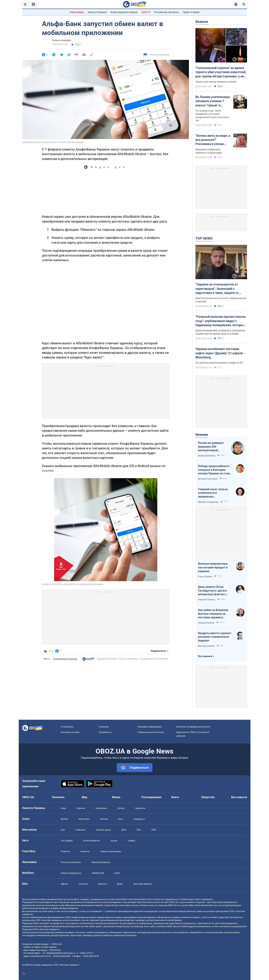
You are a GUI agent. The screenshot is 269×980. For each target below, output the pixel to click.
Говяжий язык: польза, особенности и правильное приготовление (213, 493)
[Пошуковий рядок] (244, 4)
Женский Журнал (142, 884)
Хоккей (104, 819)
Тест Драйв (67, 841)
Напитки (85, 851)
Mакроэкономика (101, 862)
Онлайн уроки (103, 830)
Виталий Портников (208, 479)
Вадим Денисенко (207, 456)
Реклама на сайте (70, 732)
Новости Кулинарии (111, 851)
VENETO (146, 12)
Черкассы (140, 808)
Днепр (121, 808)
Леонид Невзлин (206, 623)
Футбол (64, 819)
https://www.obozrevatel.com (136, 899)
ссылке (48, 471)
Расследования (152, 797)
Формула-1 (139, 819)
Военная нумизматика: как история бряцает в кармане (213, 567)
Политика (58, 797)
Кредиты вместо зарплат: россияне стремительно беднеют (215, 637)
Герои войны (77, 12)
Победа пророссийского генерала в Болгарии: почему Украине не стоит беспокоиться (214, 470)
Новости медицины (71, 873)
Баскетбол (84, 819)
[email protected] (62, 956)
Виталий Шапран (206, 646)
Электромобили (92, 841)
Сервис (131, 841)
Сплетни (83, 884)
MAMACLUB (98, 873)
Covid (117, 873)
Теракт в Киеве (191, 12)
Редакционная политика (65, 659)
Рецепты (65, 851)
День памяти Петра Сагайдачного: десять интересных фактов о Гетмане (212, 591)
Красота (102, 884)
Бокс (121, 819)
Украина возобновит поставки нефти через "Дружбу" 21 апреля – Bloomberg (220, 353)
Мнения (202, 435)
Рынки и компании (62, 40)
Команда (104, 727)
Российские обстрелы (167, 12)
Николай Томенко (207, 600)
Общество (208, 797)
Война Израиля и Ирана (124, 12)
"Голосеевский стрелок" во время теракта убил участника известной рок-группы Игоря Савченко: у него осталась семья (221, 72)
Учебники (80, 830)
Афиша (64, 884)
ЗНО (139, 830)
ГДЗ (63, 830)
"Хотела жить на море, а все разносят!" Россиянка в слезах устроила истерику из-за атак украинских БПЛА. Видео (213, 140)
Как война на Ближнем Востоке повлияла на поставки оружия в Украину (213, 614)
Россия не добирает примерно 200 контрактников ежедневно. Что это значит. (211, 447)
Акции (114, 841)
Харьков (81, 808)
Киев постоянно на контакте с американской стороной (221, 300)
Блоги (175, 797)
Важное (202, 22)
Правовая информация (150, 727)
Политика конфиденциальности (193, 727)
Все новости (239, 797)
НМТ (154, 830)
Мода (120, 884)
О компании (67, 727)
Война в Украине (97, 12)
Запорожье (101, 808)
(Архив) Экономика (107, 659)
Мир (85, 797)
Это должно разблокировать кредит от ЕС (219, 363)
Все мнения (205, 656)
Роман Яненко (205, 577)
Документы (105, 732)
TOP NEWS (204, 238)
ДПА (124, 830)
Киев (63, 808)
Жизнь (116, 797)
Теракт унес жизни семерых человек (216, 82)
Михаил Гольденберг (208, 502)
